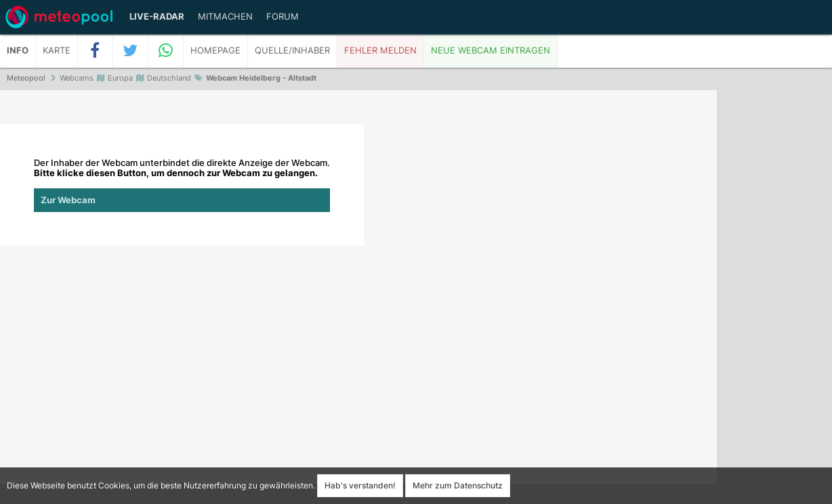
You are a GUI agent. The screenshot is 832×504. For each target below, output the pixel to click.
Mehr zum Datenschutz (458, 485)
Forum (283, 17)
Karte (57, 50)
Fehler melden (380, 50)
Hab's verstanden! (360, 485)
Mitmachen (225, 17)
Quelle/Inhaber (292, 50)
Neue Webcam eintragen (491, 50)
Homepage (215, 50)
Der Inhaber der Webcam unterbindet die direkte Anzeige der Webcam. (182, 185)
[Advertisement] (774, 298)
